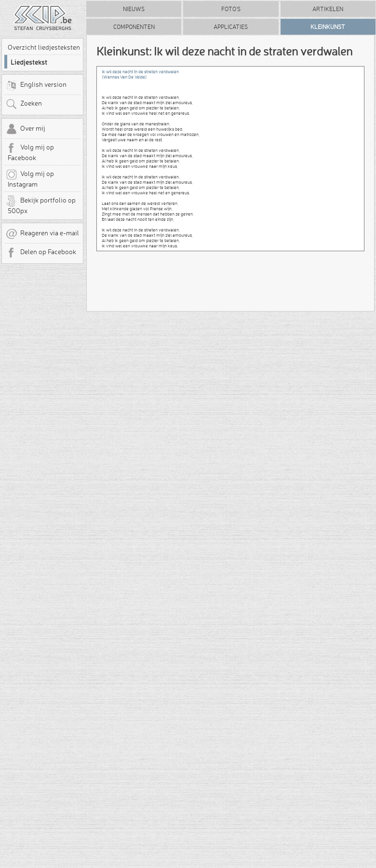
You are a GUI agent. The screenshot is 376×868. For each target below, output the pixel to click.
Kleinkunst (328, 27)
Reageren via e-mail (42, 234)
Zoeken (24, 104)
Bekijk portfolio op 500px (41, 205)
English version (36, 85)
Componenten (134, 27)
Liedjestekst (29, 62)
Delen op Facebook (41, 253)
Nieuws (134, 9)
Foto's (231, 9)
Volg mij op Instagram (30, 178)
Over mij (26, 129)
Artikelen (328, 9)
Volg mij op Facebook (30, 152)
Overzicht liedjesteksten (44, 47)
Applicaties (231, 27)
